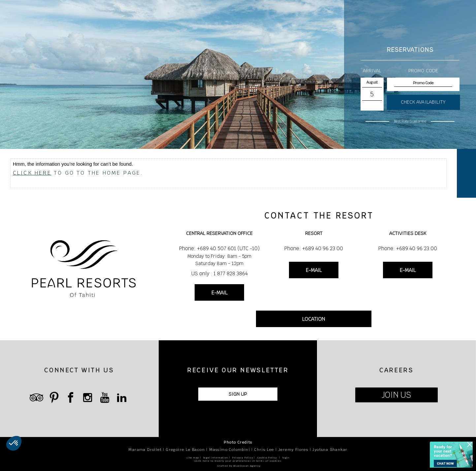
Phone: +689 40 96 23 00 (314, 248)
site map (193, 458)
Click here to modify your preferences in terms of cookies (238, 461)
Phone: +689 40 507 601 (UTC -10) (219, 248)
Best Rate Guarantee (410, 121)
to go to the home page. (78, 173)
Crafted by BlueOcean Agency (239, 466)
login (286, 458)
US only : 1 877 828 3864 (220, 273)
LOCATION (314, 319)
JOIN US (396, 395)
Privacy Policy (243, 458)
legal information (216, 458)
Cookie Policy (267, 458)
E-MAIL (219, 293)
